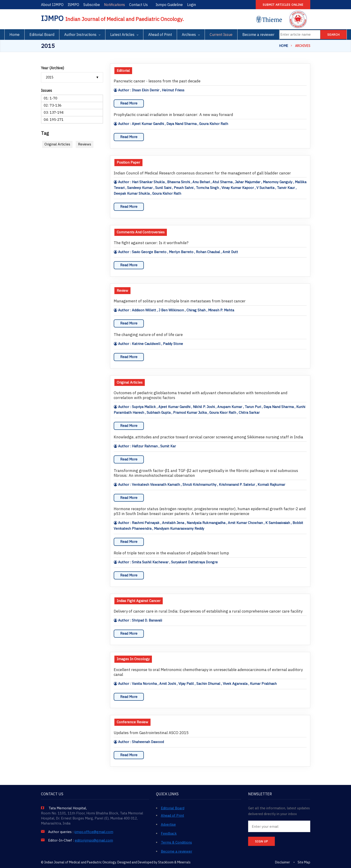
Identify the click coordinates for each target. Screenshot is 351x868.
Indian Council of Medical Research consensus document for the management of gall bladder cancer (202, 173)
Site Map (304, 862)
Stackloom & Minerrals (174, 862)
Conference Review (132, 722)
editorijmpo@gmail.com (94, 840)
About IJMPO (52, 5)
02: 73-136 (53, 105)
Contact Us (138, 5)
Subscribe (92, 5)
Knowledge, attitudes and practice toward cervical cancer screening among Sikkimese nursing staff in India (208, 437)
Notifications (115, 5)
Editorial (123, 71)
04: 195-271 (54, 120)
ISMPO (73, 5)
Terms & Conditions (176, 842)
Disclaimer (283, 862)
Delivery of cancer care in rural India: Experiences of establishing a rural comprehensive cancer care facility (208, 611)
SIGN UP (261, 841)
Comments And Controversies (141, 232)
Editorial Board (42, 35)
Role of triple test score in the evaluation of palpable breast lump (171, 553)
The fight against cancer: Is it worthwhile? (151, 243)
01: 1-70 (51, 98)
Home (15, 35)
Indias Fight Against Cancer (139, 601)
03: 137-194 (54, 112)
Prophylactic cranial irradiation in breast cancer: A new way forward (173, 115)
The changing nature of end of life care (148, 335)
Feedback (169, 833)
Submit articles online (283, 5)
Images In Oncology (133, 659)
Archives (189, 35)
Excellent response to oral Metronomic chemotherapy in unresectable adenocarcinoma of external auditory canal (208, 672)
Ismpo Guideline (169, 5)
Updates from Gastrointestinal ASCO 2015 (151, 733)
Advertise (168, 824)
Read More (129, 103)
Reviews (85, 144)
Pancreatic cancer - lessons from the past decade (157, 81)
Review (122, 291)
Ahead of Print (160, 35)
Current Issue (221, 35)
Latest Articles (122, 35)
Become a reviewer (258, 35)
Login (191, 5)
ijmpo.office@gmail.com (94, 832)
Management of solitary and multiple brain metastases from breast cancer (180, 301)
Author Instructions (80, 35)
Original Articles (57, 144)
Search (334, 35)
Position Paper (128, 162)
